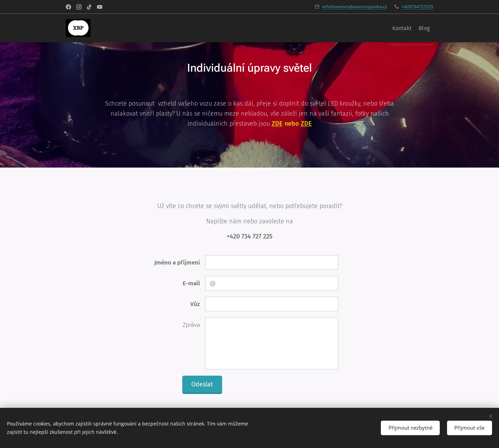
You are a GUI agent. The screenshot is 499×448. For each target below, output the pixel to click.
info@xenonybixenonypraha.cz (355, 7)
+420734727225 (417, 7)
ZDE (306, 124)
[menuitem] (414, 28)
